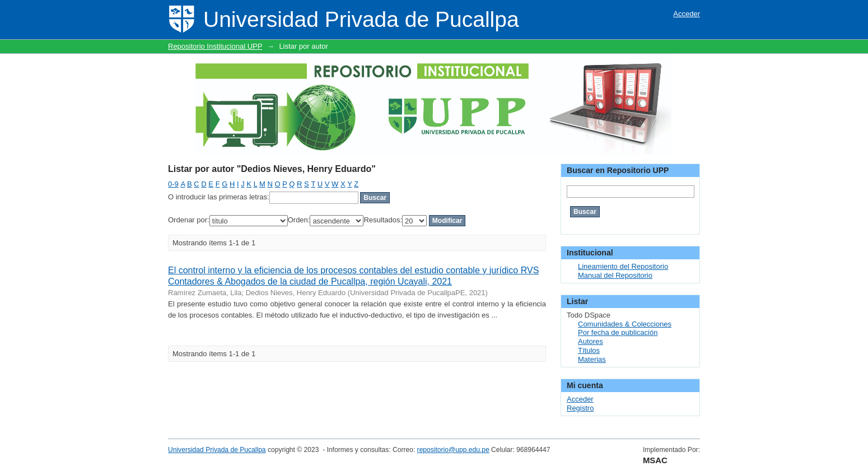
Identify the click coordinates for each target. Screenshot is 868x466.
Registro (580, 408)
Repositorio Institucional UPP (215, 46)
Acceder (687, 14)
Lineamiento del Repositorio (623, 266)
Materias (592, 359)
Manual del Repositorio (615, 275)
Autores (591, 341)
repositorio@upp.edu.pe (453, 450)
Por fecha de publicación (618, 332)
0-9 (173, 184)
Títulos (589, 350)
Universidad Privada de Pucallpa (217, 450)
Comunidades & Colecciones (625, 324)
